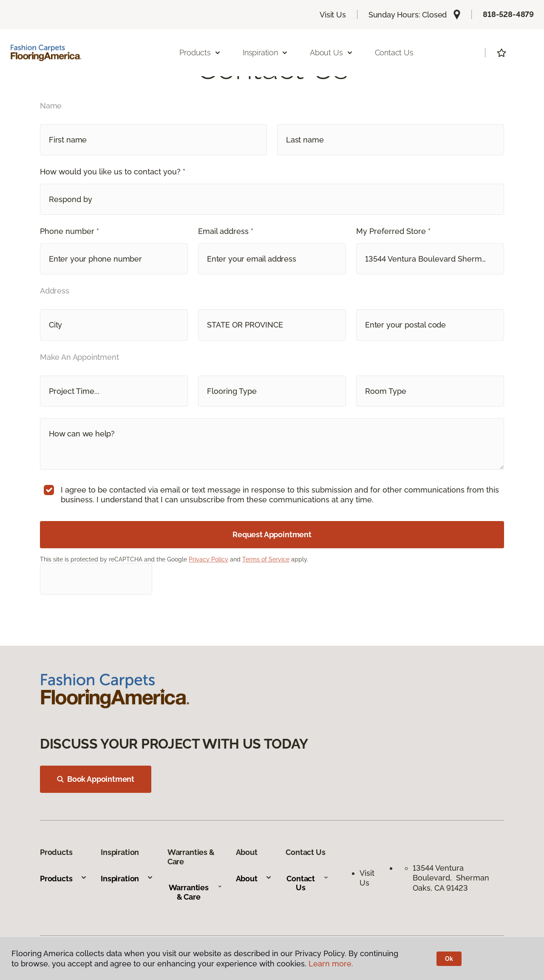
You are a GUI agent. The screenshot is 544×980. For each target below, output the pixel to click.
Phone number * (69, 231)
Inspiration (127, 879)
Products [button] (200, 53)
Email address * (226, 231)
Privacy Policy (208, 559)
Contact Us (394, 53)
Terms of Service (266, 559)
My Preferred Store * (393, 231)
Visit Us (333, 15)
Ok (449, 959)
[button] (272, 199)
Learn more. (331, 964)
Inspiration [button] (265, 53)
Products (64, 879)
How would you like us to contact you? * (113, 172)
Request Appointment (272, 534)
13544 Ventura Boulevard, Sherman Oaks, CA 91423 (451, 878)
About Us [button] (331, 53)
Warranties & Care (195, 892)
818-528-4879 (508, 14)
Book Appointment (96, 779)
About (254, 879)
